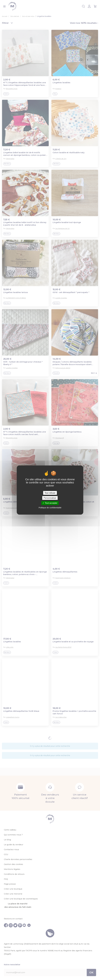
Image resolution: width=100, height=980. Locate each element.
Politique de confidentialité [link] (50, 507)
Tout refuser (50, 493)
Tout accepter (50, 503)
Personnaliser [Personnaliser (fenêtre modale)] (50, 498)
